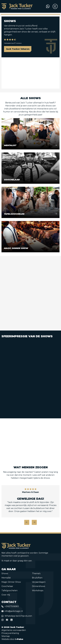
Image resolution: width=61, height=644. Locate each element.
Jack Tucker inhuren (18, 49)
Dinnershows (38, 586)
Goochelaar (7, 586)
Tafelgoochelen (9, 591)
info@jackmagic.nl (14, 611)
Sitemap (6, 636)
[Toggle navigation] (54, 6)
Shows (5, 573)
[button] (27, 522)
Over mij (6, 595)
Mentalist (6, 578)
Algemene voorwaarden (14, 630)
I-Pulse (19, 639)
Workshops (38, 591)
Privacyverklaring (10, 633)
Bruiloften (37, 578)
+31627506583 (12, 606)
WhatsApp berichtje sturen (18, 616)
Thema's (36, 573)
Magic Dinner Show (11, 582)
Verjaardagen (39, 582)
